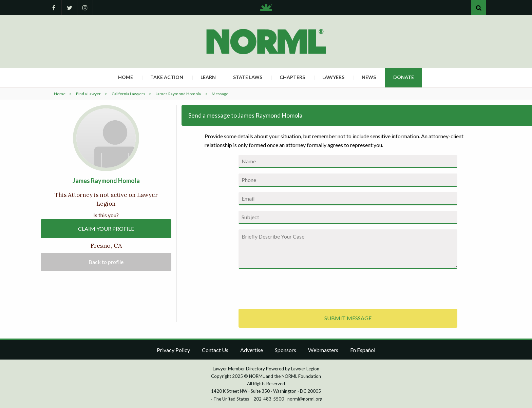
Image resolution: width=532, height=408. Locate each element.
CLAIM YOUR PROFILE (106, 229)
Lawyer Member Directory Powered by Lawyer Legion (266, 369)
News (369, 77)
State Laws (248, 77)
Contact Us (215, 350)
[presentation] (290, 287)
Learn (208, 77)
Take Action (167, 77)
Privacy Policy (173, 350)
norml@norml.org (305, 399)
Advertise (252, 350)
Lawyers (333, 77)
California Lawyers (128, 94)
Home (126, 77)
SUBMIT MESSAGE (348, 318)
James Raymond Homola (178, 94)
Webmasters (323, 350)
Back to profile (106, 262)
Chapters (292, 77)
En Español (363, 350)
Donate (404, 77)
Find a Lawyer (88, 94)
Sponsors (286, 350)
